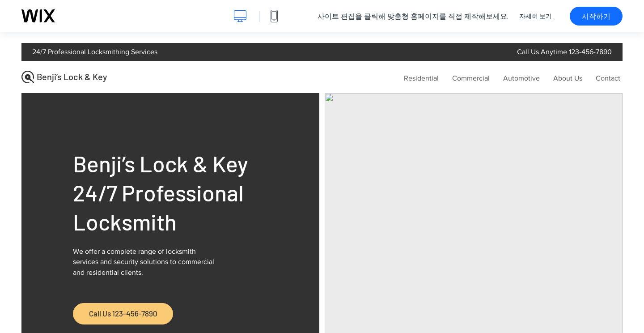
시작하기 (596, 16)
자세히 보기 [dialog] (536, 16)
